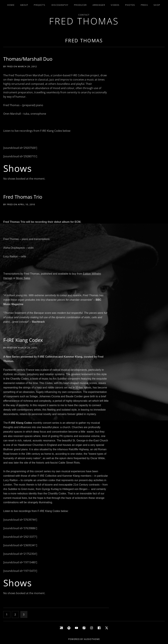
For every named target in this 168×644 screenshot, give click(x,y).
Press (144, 5)
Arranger (99, 5)
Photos (130, 5)
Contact (84, 15)
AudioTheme (92, 639)
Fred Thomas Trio (23, 197)
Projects (39, 5)
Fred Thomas (84, 21)
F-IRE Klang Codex (23, 340)
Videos (115, 5)
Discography (60, 5)
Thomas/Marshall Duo (28, 59)
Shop (157, 5)
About (24, 5)
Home (11, 5)
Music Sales (23, 278)
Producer (80, 5)
